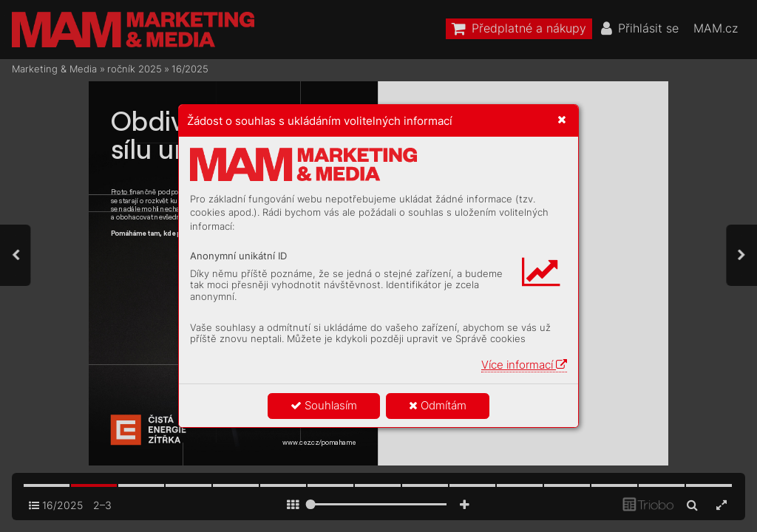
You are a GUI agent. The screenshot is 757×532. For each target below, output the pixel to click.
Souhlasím (324, 405)
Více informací (524, 365)
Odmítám (438, 405)
